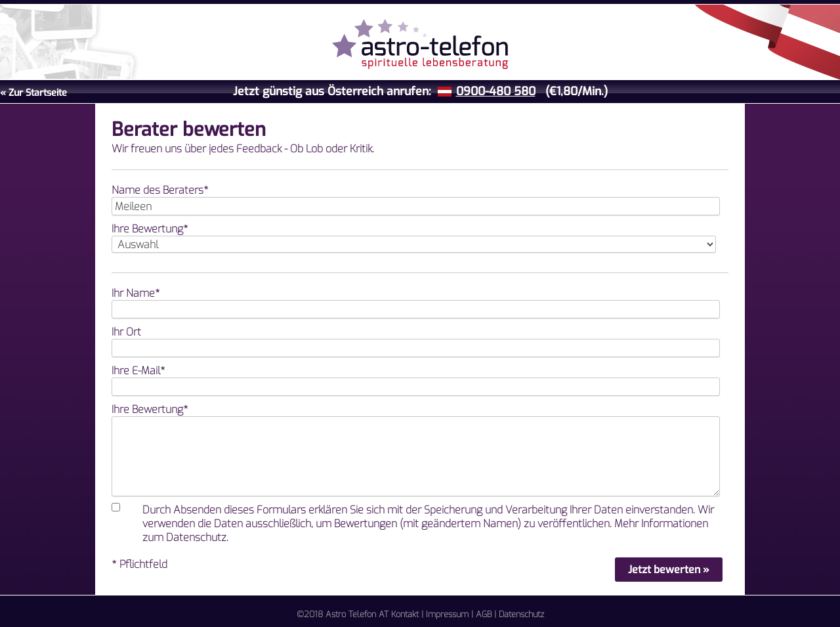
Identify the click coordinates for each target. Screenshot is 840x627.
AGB (484, 614)
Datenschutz (521, 614)
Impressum (447, 614)
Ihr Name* (136, 293)
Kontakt (405, 614)
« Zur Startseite (33, 93)
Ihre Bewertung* (150, 229)
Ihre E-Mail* (138, 371)
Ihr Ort (126, 332)
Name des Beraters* (160, 190)
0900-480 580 (496, 91)
